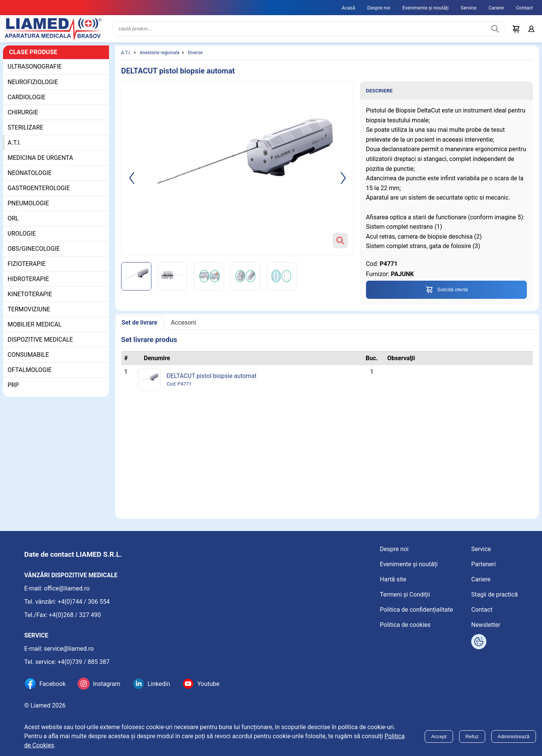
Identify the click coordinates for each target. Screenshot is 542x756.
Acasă (349, 8)
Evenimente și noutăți (425, 8)
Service (469, 8)
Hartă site (393, 579)
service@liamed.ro (69, 649)
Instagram (106, 684)
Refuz (472, 736)
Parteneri (484, 564)
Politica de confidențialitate (417, 610)
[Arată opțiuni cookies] (479, 642)
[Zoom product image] (340, 241)
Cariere (496, 8)
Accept (439, 736)
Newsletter (486, 625)
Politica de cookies (405, 625)
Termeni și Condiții (405, 594)
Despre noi (379, 8)
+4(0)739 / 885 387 (84, 662)
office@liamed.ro (67, 588)
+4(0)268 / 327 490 (75, 615)
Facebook (52, 684)
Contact (524, 8)
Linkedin (159, 684)
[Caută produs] (495, 29)
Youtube (208, 684)
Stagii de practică (494, 594)
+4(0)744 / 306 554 (84, 602)
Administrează (514, 736)
